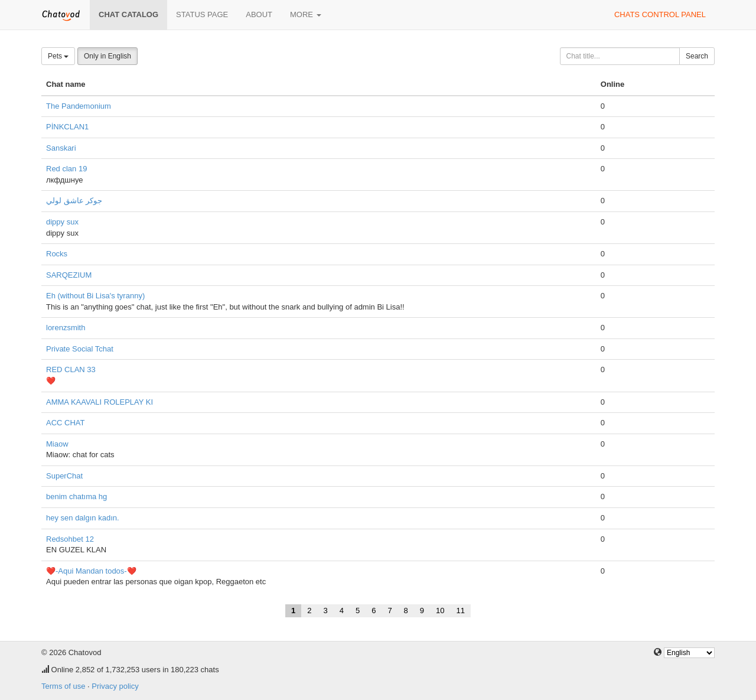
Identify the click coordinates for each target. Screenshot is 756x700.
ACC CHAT (65, 423)
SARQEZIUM (69, 275)
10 (440, 611)
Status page (202, 14)
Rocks (57, 254)
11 (461, 611)
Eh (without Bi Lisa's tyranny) (95, 296)
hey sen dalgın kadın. (83, 518)
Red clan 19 (66, 169)
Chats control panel (660, 14)
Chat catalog (128, 14)
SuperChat (64, 476)
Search (697, 56)
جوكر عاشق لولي (74, 201)
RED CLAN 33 (71, 369)
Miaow (57, 444)
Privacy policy (115, 686)
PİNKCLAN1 (67, 127)
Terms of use (63, 686)
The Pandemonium (79, 106)
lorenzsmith (66, 328)
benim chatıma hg (76, 496)
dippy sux (62, 222)
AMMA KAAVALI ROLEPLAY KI (100, 402)
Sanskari (61, 148)
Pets (58, 56)
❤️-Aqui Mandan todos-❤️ (91, 571)
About (259, 14)
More (306, 14)
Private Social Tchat (80, 349)
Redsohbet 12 (70, 539)
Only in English (107, 56)
